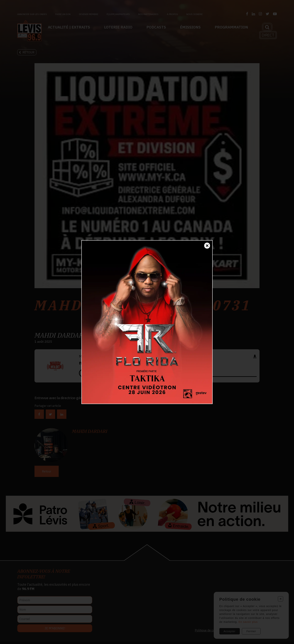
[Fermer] (207, 246)
